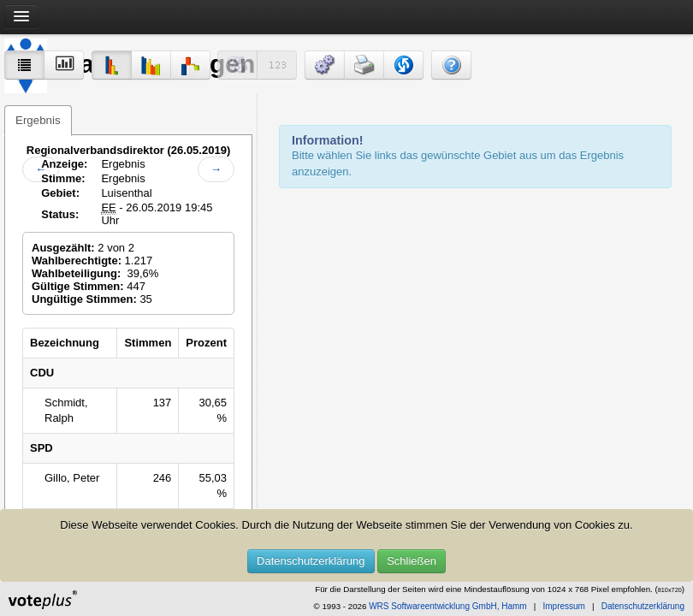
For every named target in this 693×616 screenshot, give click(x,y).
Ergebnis (38, 120)
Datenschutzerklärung (311, 561)
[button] (325, 65)
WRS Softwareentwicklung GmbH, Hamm (448, 606)
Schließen (412, 561)
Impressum (563, 606)
